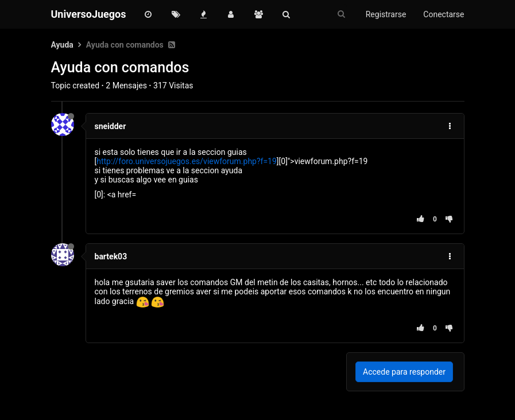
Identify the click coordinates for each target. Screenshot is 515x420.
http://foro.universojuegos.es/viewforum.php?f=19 (187, 161)
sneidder (111, 126)
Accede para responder (404, 372)
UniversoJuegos (89, 14)
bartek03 (111, 256)
